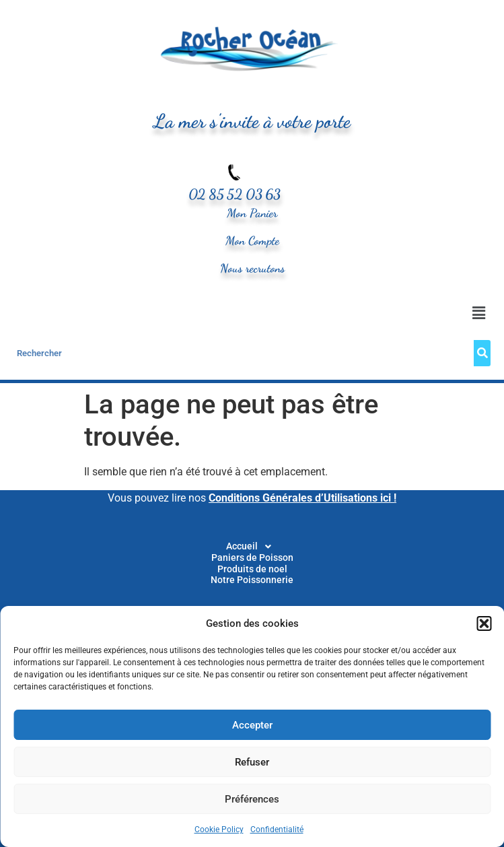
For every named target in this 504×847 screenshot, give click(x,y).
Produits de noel (252, 570)
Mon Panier (252, 213)
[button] (484, 623)
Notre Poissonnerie (252, 580)
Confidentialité (277, 829)
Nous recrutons (252, 268)
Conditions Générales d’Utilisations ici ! (302, 498)
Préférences (252, 799)
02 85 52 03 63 (235, 194)
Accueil (252, 547)
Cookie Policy (219, 829)
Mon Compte (252, 241)
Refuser (252, 762)
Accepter (252, 725)
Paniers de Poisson (252, 558)
